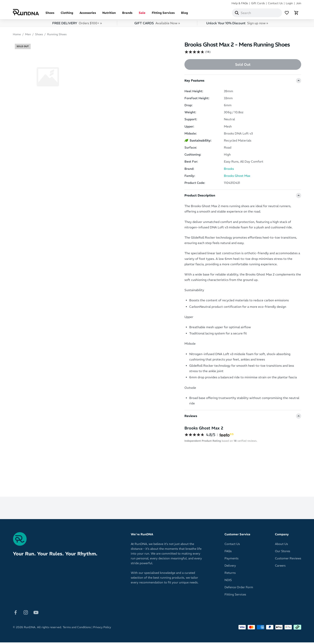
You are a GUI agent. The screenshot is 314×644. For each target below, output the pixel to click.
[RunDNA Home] (26, 13)
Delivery (230, 567)
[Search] (237, 14)
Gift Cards (258, 3)
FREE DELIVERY (77, 25)
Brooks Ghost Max (237, 177)
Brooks (229, 170)
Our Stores (283, 553)
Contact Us (275, 3)
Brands (127, 14)
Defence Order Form (239, 589)
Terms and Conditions (77, 629)
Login (289, 3)
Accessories (88, 14)
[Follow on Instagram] (26, 614)
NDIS (228, 582)
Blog (184, 14)
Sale (142, 14)
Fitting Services (163, 14)
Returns (230, 574)
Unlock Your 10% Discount (237, 25)
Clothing (67, 14)
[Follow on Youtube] (36, 614)
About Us (281, 545)
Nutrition (109, 14)
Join (299, 3)
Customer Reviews (288, 560)
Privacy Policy (102, 629)
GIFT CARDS (157, 25)
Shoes (50, 14)
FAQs (228, 553)
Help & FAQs (240, 3)
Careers (280, 567)
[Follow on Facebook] (16, 614)
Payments (231, 560)
